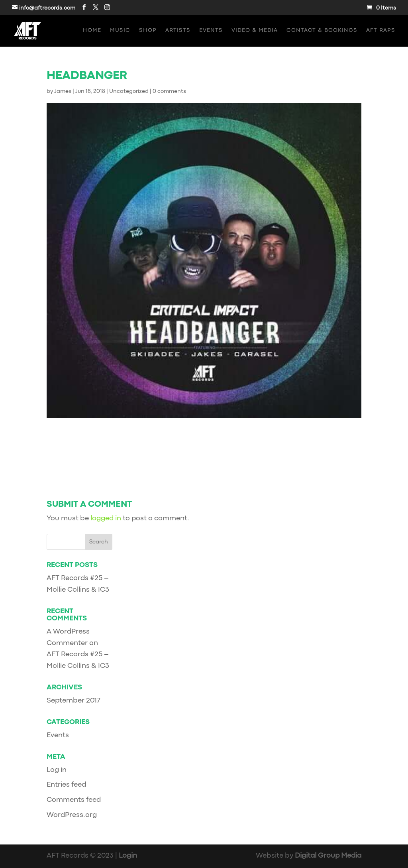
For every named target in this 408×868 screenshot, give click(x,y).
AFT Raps (381, 31)
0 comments (169, 91)
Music (120, 31)
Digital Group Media (328, 856)
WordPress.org (72, 815)
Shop (148, 31)
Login (128, 856)
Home (92, 31)
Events (211, 31)
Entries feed (66, 785)
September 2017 (74, 701)
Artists (178, 31)
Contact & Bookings (322, 31)
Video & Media (255, 31)
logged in (106, 519)
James (63, 91)
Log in (57, 770)
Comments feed (74, 800)
